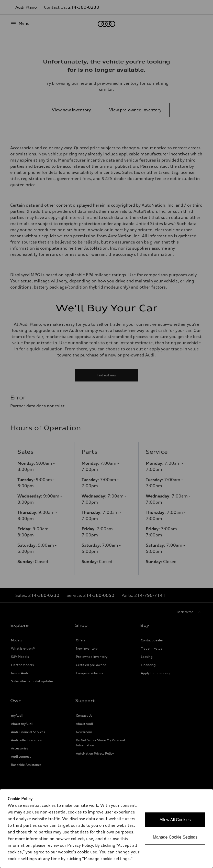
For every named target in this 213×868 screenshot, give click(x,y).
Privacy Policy (80, 845)
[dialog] (107, 829)
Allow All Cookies (175, 820)
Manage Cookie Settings (175, 837)
